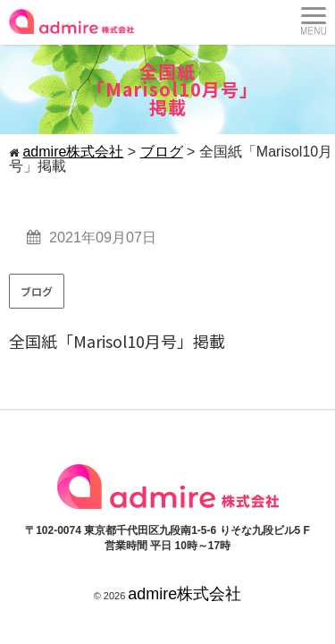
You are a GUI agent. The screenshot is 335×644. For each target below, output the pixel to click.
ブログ (37, 291)
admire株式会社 (184, 594)
